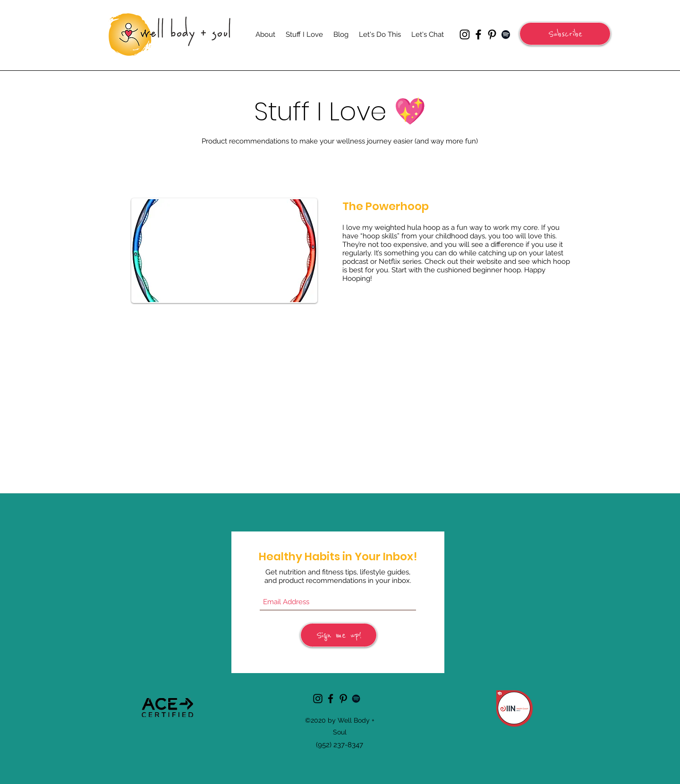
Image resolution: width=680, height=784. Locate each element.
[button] (565, 34)
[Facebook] (478, 34)
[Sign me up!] (339, 635)
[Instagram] (465, 34)
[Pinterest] (492, 34)
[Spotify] (506, 34)
